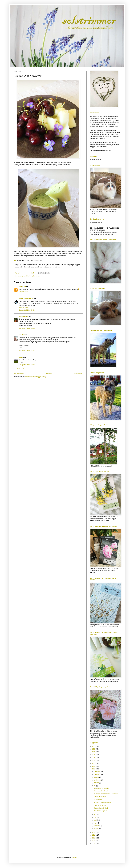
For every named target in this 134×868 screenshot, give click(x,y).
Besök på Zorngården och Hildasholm (106, 794)
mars (96, 823)
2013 (94, 844)
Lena (21, 357)
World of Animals (25, 307)
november (97, 774)
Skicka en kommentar (24, 369)
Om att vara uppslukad (101, 811)
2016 (94, 835)
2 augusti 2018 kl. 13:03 (27, 365)
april (96, 820)
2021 (94, 760)
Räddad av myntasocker (101, 788)
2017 (94, 832)
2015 (94, 838)
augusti (97, 783)
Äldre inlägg (78, 373)
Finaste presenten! (100, 797)
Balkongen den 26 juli (101, 791)
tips (34, 276)
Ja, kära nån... (98, 799)
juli (95, 786)
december (97, 772)
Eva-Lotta (22, 286)
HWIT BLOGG (24, 317)
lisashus (22, 335)
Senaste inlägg (19, 373)
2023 (94, 755)
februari (97, 826)
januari (96, 829)
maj (95, 817)
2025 (94, 749)
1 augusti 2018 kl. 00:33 (27, 310)
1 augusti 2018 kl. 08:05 (27, 328)
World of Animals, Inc (27, 298)
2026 (94, 746)
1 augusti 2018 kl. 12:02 (27, 351)
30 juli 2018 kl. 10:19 (26, 292)
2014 (94, 841)
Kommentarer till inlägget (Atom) (35, 377)
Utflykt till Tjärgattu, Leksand (103, 802)
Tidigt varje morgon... (100, 805)
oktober (97, 777)
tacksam (30, 276)
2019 (94, 766)
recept (25, 276)
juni (95, 814)
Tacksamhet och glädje (101, 808)
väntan (38, 276)
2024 (94, 752)
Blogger (75, 857)
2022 (94, 758)
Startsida (49, 373)
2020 (94, 763)
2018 (94, 769)
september (98, 780)
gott (21, 276)
